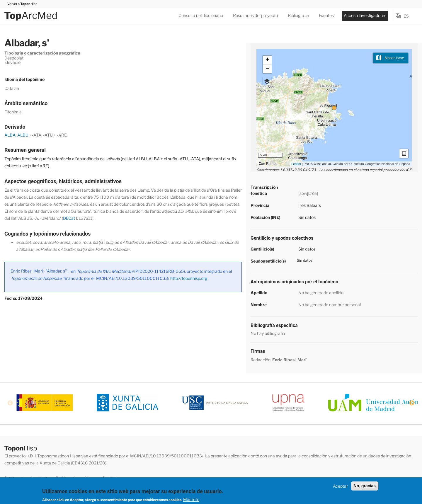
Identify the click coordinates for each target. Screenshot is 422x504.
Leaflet (296, 164)
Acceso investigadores (365, 15)
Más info (191, 499)
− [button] (267, 69)
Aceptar (340, 486)
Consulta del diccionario (201, 15)
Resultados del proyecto (255, 15)
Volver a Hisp (21, 4)
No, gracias (365, 486)
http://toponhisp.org (189, 278)
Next (412, 403)
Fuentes (326, 15)
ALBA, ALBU (16, 135)
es (406, 16)
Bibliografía (298, 15)
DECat (69, 218)
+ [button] (267, 60)
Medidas (404, 154)
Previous (10, 403)
